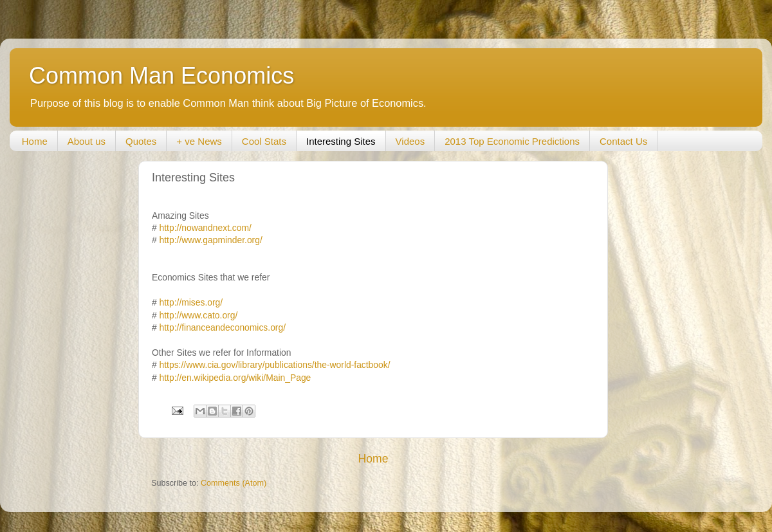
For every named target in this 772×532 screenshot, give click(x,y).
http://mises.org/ (191, 302)
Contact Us (623, 141)
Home (35, 141)
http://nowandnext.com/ (206, 228)
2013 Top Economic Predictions (512, 141)
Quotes (141, 141)
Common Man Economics (161, 76)
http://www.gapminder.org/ (211, 240)
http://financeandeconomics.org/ (223, 327)
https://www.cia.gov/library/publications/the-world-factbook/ (275, 365)
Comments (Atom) (234, 483)
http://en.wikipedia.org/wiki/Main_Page (235, 378)
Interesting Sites (341, 141)
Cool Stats (264, 141)
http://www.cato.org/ (199, 315)
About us (87, 141)
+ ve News (199, 141)
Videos (410, 141)
